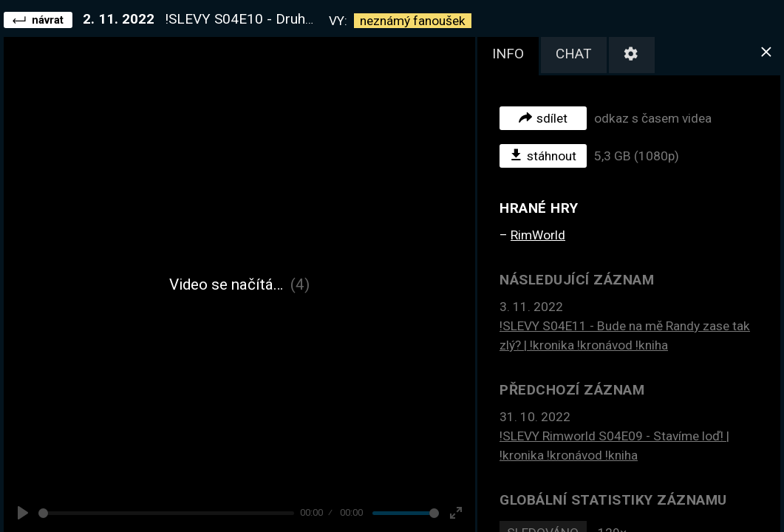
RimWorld (538, 235)
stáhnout (543, 155)
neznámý (413, 21)
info (508, 54)
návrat (38, 19)
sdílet (543, 117)
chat (574, 54)
